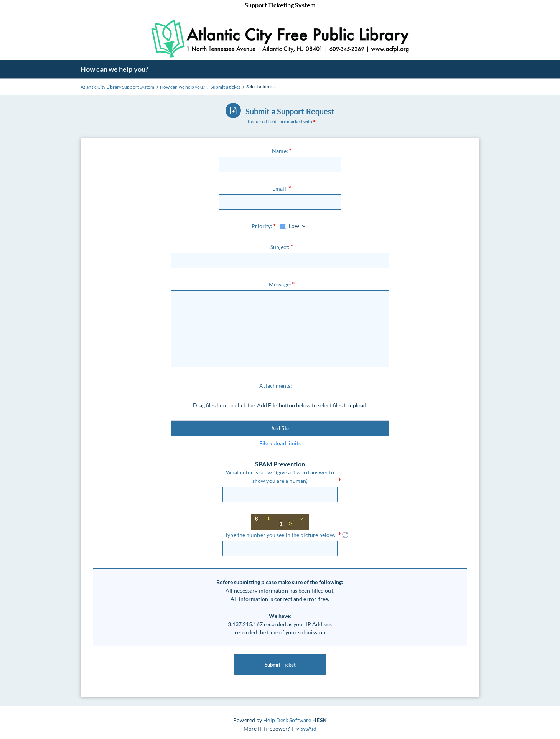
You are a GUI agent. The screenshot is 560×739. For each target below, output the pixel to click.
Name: (280, 151)
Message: (280, 284)
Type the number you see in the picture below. (280, 535)
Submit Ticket (280, 665)
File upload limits (280, 443)
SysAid (309, 728)
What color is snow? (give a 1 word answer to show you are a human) (280, 476)
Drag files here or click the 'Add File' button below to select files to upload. (280, 405)
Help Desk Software (287, 720)
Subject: (280, 247)
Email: (280, 188)
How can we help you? (114, 69)
